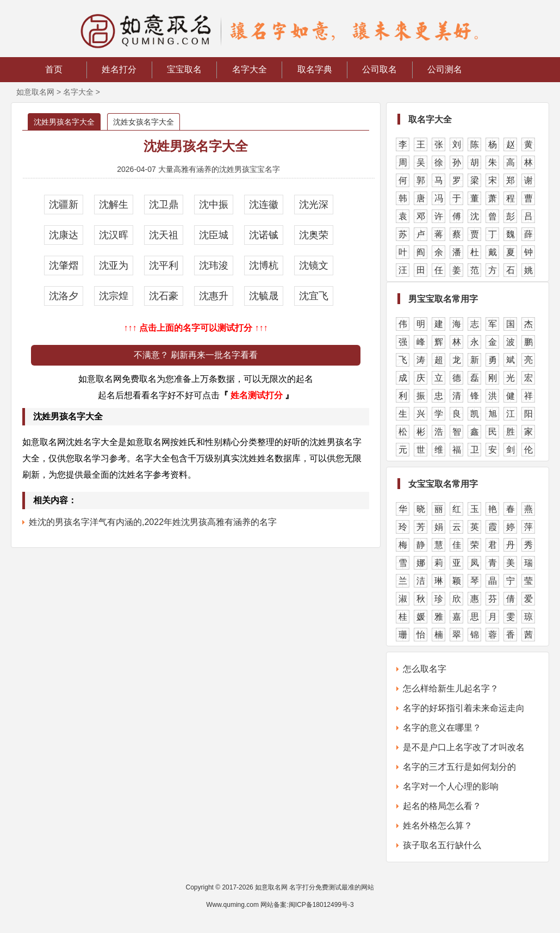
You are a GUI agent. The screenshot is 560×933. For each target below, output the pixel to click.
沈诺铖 (264, 235)
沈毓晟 (264, 296)
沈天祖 (164, 235)
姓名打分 (119, 69)
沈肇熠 (64, 265)
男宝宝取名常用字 (443, 299)
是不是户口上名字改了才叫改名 (464, 747)
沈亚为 (114, 265)
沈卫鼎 (164, 205)
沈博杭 (264, 265)
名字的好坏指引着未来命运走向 (464, 708)
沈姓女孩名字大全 (144, 122)
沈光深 (314, 205)
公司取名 (379, 69)
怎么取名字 (425, 669)
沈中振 (214, 205)
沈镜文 (314, 265)
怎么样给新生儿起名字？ (451, 688)
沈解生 (114, 205)
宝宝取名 (184, 69)
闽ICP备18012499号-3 (321, 905)
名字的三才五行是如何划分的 (459, 767)
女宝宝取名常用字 (443, 484)
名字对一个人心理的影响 (451, 786)
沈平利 (164, 265)
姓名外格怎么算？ (438, 826)
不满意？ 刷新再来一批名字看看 (196, 355)
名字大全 (250, 69)
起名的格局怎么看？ (442, 806)
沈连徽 (264, 205)
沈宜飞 (314, 296)
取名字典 (315, 69)
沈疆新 (64, 205)
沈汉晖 (114, 235)
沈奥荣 (314, 235)
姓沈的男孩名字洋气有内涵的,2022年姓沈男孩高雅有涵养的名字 (153, 522)
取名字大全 (430, 119)
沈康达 (64, 235)
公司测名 (445, 69)
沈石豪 (164, 296)
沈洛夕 (64, 296)
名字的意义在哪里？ (442, 728)
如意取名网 (35, 92)
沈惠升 (214, 296)
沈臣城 (214, 235)
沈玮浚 (214, 265)
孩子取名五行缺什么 (442, 845)
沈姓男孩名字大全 (64, 122)
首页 (54, 69)
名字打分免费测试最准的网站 (332, 887)
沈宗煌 (114, 296)
